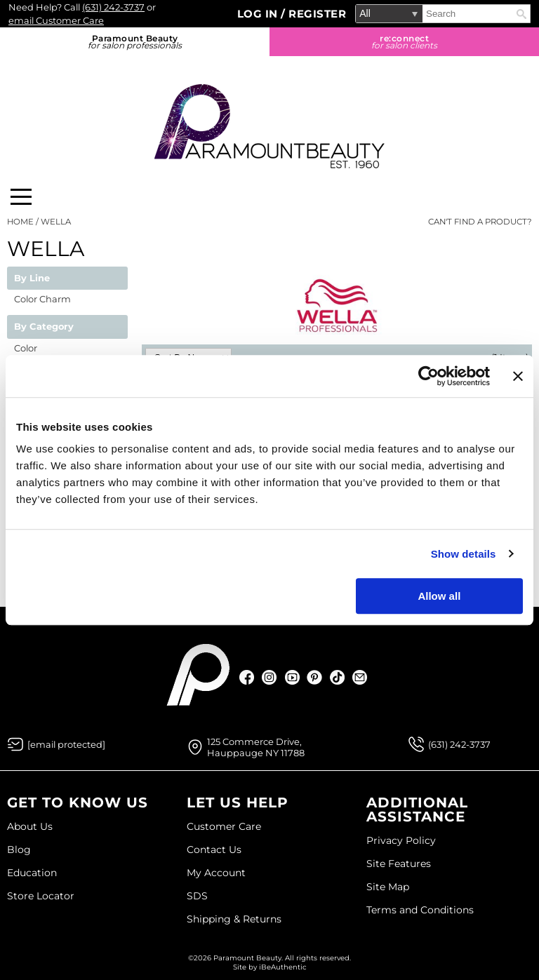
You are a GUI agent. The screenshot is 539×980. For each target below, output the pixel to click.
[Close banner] (518, 376)
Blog (19, 850)
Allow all (439, 596)
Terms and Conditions (420, 910)
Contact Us (214, 850)
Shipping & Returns (234, 919)
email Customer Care (56, 20)
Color (26, 348)
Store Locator (41, 896)
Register (317, 14)
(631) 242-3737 (113, 7)
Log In (259, 14)
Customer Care (224, 826)
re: (404, 42)
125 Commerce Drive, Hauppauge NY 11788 (256, 747)
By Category (44, 327)
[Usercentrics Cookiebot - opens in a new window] (428, 376)
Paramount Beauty (135, 42)
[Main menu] (21, 197)
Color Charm (42, 299)
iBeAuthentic (283, 967)
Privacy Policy (401, 840)
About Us (30, 826)
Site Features (399, 864)
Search (521, 14)
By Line (32, 278)
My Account (216, 873)
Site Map (388, 887)
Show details (464, 554)
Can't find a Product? (480, 222)
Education (32, 873)
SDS (197, 896)
